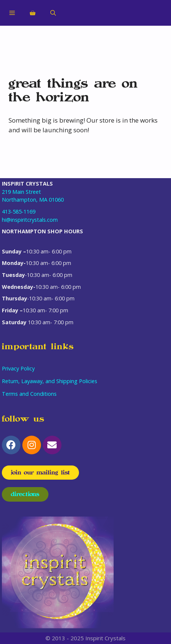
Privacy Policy (18, 368)
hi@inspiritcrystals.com (30, 220)
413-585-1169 (19, 211)
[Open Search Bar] (53, 13)
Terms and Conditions (29, 394)
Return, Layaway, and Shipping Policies (50, 381)
